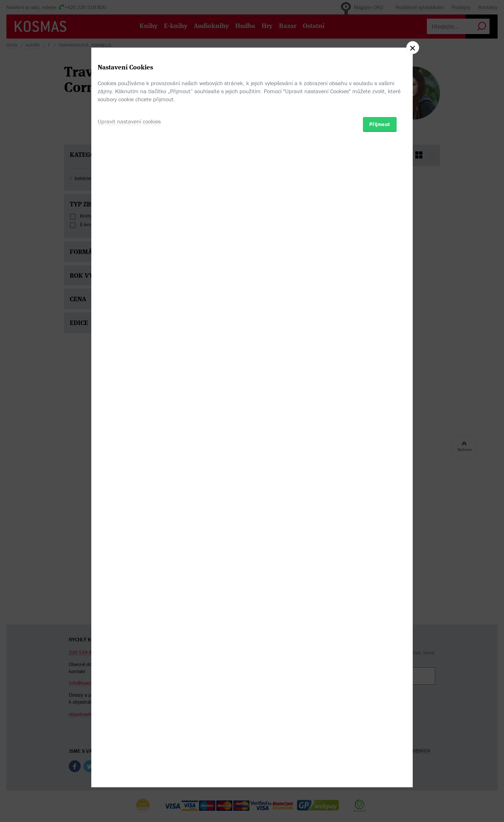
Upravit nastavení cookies (129, 446)
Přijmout (380, 448)
